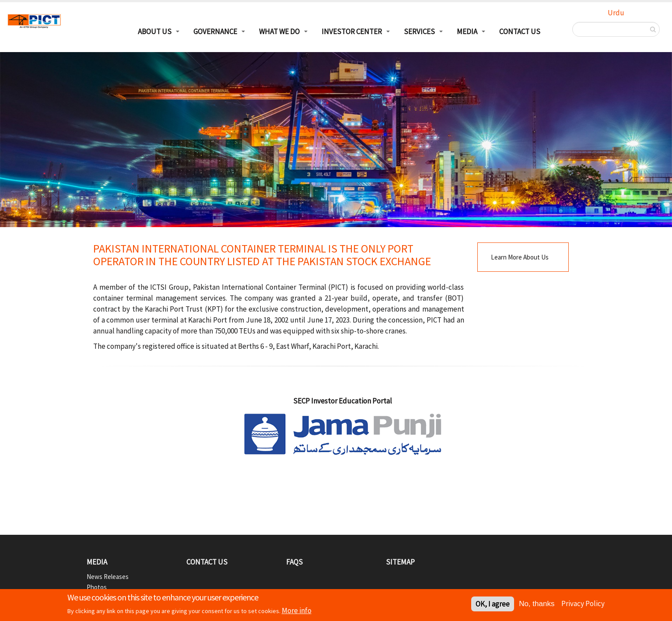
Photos (97, 587)
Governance (215, 32)
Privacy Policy (583, 604)
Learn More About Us (520, 257)
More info (297, 612)
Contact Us (520, 32)
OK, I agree (493, 605)
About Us (155, 32)
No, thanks (537, 605)
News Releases (108, 577)
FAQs (294, 562)
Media (467, 32)
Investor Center (352, 32)
